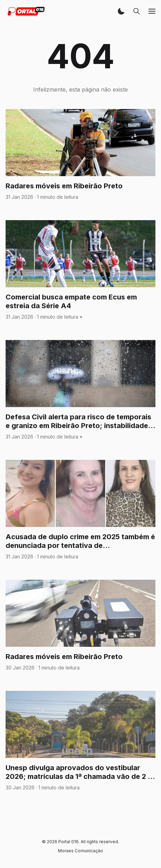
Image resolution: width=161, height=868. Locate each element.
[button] (121, 11)
